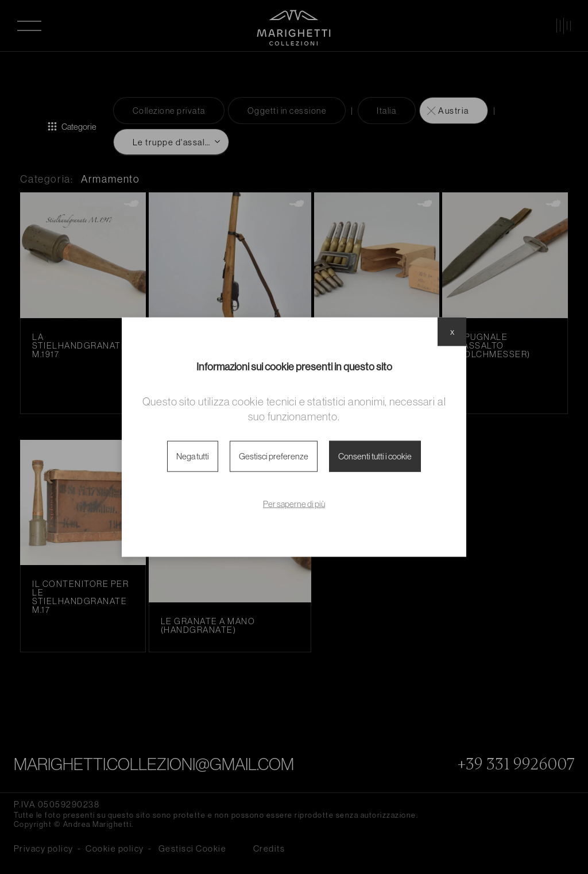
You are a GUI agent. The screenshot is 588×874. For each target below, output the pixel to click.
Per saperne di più (294, 504)
